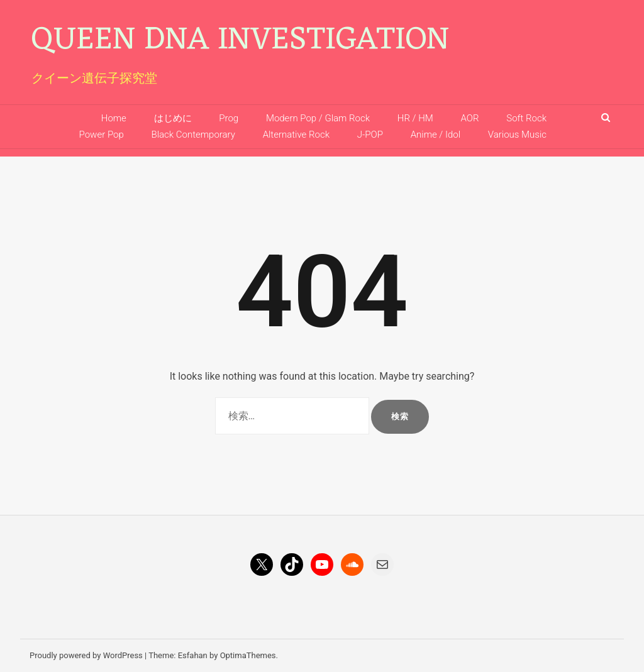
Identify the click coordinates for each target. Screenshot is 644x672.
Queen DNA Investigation (241, 41)
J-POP (370, 135)
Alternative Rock (296, 135)
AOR (470, 118)
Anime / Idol (436, 135)
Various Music (517, 135)
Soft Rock (526, 118)
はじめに (173, 118)
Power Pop (102, 135)
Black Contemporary (193, 135)
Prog (229, 118)
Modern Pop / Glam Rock (318, 118)
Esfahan (193, 655)
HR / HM (415, 118)
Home (114, 118)
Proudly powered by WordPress (86, 655)
